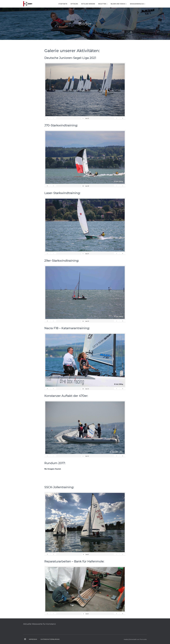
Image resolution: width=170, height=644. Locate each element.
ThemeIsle (143, 639)
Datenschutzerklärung (50, 639)
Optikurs (74, 4)
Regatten (103, 4)
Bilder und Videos (119, 4)
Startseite (63, 4)
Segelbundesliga (138, 4)
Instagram (25, 639)
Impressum (33, 639)
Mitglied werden (88, 4)
